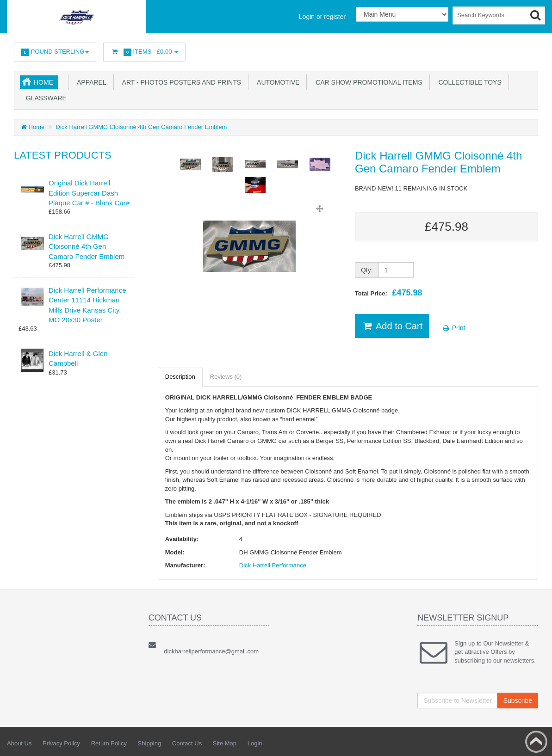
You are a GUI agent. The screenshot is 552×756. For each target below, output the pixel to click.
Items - (144, 52)
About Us (19, 743)
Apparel (90, 82)
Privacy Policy (61, 743)
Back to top (536, 742)
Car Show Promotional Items (367, 82)
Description (180, 377)
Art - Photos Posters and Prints (180, 82)
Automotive (276, 82)
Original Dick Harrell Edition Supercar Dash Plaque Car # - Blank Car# (89, 193)
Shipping (150, 743)
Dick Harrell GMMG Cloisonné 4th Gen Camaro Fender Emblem (142, 127)
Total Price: (389, 293)
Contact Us (187, 743)
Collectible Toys (468, 82)
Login (255, 743)
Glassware (44, 98)
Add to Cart (392, 326)
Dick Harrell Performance (273, 565)
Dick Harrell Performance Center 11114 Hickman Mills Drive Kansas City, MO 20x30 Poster (87, 305)
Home (43, 82)
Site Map (225, 743)
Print (454, 328)
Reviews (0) (226, 377)
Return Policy (109, 743)
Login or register (322, 17)
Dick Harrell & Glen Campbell (78, 358)
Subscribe (518, 701)
